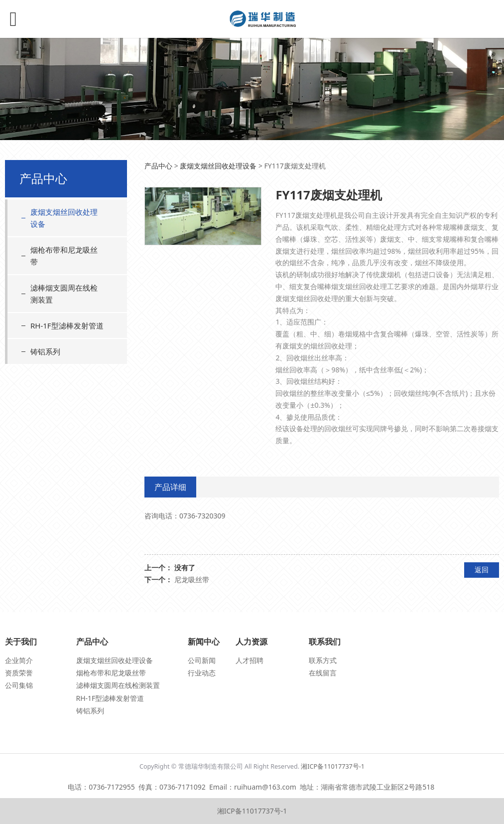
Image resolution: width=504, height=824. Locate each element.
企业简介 (19, 660)
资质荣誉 (19, 673)
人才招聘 (250, 660)
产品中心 (158, 166)
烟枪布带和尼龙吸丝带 (64, 256)
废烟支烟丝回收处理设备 (64, 218)
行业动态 (202, 673)
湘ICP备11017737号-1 (333, 766)
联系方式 (323, 660)
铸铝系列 (45, 351)
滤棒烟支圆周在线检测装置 (64, 294)
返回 (482, 570)
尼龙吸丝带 (192, 579)
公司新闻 (202, 660)
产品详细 (170, 487)
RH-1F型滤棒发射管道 (67, 326)
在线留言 (323, 673)
